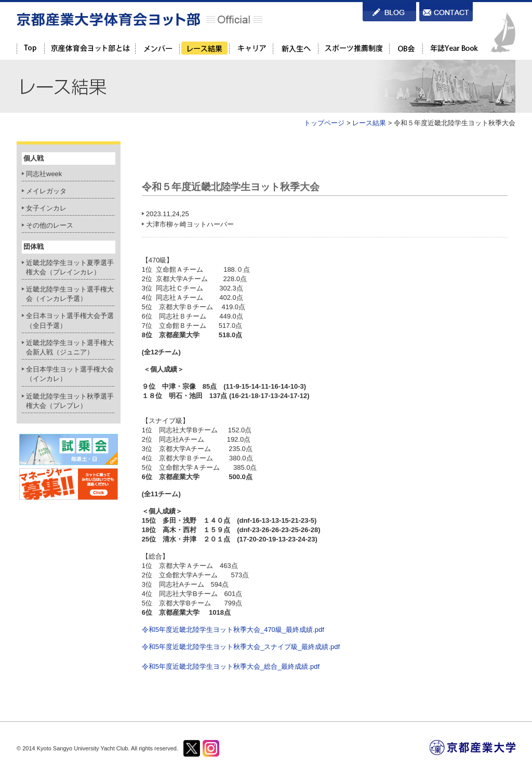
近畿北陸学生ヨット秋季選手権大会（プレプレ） (70, 401)
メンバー (157, 48)
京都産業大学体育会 (90, 48)
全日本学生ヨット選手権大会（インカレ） (70, 374)
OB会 (406, 48)
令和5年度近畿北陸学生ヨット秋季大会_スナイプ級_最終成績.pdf (241, 647)
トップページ (324, 123)
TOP (30, 48)
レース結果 (204, 48)
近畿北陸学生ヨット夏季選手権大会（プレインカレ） (70, 267)
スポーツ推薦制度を (354, 48)
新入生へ (295, 48)
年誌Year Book (453, 48)
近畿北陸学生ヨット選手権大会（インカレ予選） (70, 294)
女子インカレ (46, 208)
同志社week (44, 174)
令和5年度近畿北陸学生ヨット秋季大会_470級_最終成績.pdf (233, 630)
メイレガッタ (46, 191)
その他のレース (50, 225)
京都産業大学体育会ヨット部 (139, 19)
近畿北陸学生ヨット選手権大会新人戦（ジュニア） (70, 347)
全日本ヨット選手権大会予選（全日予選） (70, 320)
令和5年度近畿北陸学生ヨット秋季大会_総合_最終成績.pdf (231, 666)
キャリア (251, 48)
